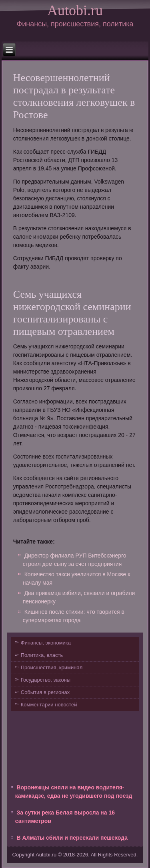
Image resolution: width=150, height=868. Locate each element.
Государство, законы (46, 680)
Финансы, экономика (46, 643)
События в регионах (45, 692)
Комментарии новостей (49, 705)
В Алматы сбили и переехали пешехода (72, 838)
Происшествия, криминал (52, 667)
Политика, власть (42, 655)
